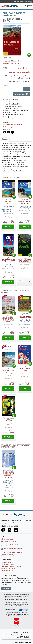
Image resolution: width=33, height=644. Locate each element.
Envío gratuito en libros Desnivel (11, 566)
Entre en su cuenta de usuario (23, 2)
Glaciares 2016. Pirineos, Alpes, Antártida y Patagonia (8, 475)
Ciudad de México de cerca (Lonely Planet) (8, 320)
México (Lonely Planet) (25, 369)
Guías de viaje (9, 125)
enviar (26, 89)
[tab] (5, 139)
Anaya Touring (15, 102)
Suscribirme (6, 589)
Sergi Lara (7, 57)
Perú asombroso (25, 317)
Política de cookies (7, 571)
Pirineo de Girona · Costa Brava (25, 202)
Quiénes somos (6, 562)
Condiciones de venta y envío (10, 564)
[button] (25, 6)
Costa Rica (8, 420)
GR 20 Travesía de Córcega (8, 261)
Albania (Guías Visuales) (8, 372)
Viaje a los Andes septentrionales (25, 261)
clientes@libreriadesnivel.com (12, 549)
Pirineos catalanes (8, 202)
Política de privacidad (8, 569)
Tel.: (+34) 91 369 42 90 (10, 545)
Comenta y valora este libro (12, 63)
